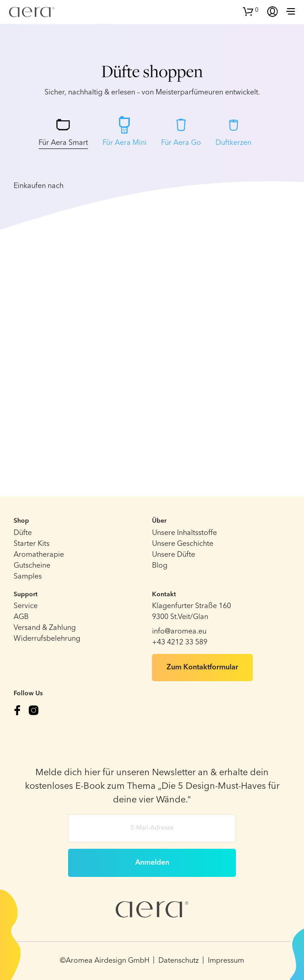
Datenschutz (179, 961)
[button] (251, 10)
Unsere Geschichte (183, 544)
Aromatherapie (39, 555)
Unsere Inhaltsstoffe (184, 533)
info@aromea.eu (179, 632)
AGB (21, 617)
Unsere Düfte (174, 555)
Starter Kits (32, 544)
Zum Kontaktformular (202, 668)
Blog (160, 566)
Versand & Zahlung (45, 628)
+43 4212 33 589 (180, 643)
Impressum (226, 961)
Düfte (23, 533)
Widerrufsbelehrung (47, 639)
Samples (28, 577)
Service (26, 606)
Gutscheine (32, 566)
